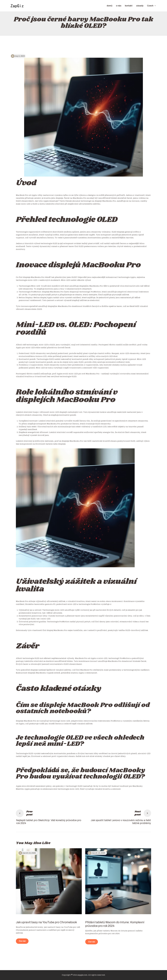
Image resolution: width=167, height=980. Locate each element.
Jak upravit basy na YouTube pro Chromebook (46, 922)
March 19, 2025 (29, 853)
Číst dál (22, 941)
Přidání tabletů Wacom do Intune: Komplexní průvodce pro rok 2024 (115, 924)
